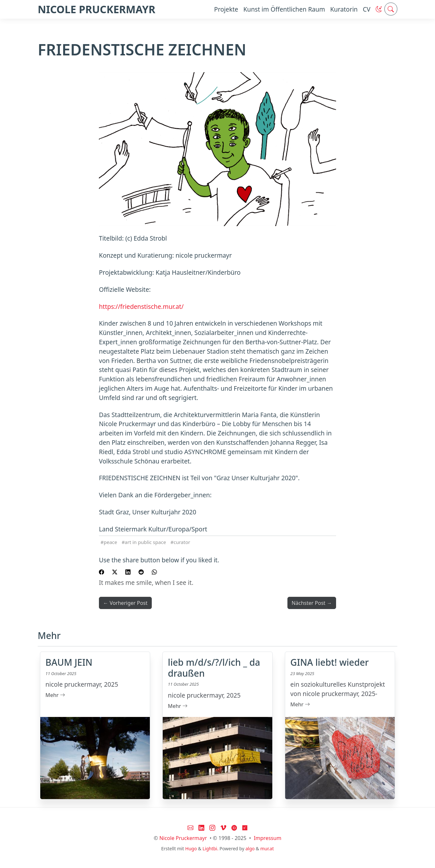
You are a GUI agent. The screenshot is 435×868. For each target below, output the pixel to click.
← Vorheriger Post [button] (125, 603)
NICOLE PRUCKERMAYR (97, 9)
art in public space (145, 542)
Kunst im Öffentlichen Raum (284, 9)
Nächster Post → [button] (312, 603)
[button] (379, 9)
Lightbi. (210, 849)
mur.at (267, 849)
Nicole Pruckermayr (183, 838)
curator (182, 542)
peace (111, 542)
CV (367, 9)
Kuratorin (344, 9)
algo (250, 849)
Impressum (267, 838)
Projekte (226, 9)
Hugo (191, 849)
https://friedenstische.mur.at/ (141, 306)
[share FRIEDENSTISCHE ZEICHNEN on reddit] (141, 572)
